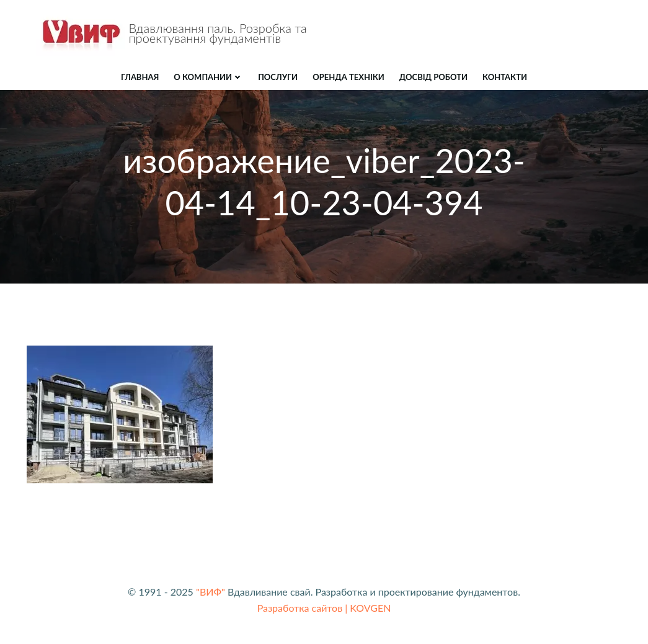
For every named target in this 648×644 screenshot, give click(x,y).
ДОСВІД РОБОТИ (433, 77)
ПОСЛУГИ (278, 77)
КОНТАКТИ (505, 77)
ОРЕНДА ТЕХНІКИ (348, 77)
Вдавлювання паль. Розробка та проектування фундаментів (218, 33)
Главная (140, 77)
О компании (208, 77)
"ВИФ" (211, 592)
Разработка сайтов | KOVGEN (324, 608)
